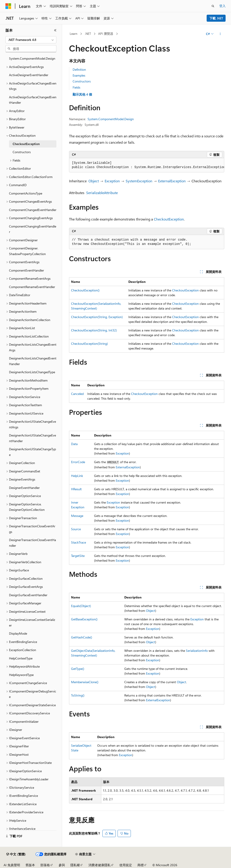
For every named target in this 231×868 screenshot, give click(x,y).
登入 (222, 6)
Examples (79, 75)
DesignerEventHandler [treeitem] (24, 488)
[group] (147, 165)
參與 (62, 865)
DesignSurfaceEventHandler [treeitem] (28, 595)
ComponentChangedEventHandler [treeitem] (33, 210)
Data (74, 444)
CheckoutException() (85, 290)
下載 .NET (216, 18)
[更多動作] (220, 34)
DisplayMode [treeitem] (18, 633)
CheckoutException (169, 219)
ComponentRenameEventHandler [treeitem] (32, 287)
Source (76, 529)
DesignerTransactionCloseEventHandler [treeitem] (32, 543)
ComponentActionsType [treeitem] (26, 193)
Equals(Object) (81, 606)
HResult (76, 489)
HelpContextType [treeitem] (21, 658)
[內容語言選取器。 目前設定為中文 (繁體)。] (16, 854)
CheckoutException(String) (89, 344)
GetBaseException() (84, 619)
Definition (79, 69)
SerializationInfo (197, 651)
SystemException (139, 181)
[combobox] (31, 40)
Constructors (82, 81)
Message (77, 516)
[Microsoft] (8, 6)
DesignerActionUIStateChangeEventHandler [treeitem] (32, 438)
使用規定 (126, 865)
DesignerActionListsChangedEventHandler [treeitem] (33, 361)
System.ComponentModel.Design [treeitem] (32, 58)
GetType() (78, 669)
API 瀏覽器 (106, 34)
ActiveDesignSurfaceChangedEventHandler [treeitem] (33, 100)
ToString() (78, 695)
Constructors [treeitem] (22, 152)
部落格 (45, 865)
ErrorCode (78, 462)
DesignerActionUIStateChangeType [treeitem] (32, 452)
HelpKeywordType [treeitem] (21, 675)
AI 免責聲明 (12, 865)
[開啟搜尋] (213, 6)
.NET (88, 34)
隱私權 (75, 865)
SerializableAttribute (102, 193)
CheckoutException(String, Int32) (94, 330)
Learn (74, 34)
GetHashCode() (82, 637)
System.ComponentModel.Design (111, 119)
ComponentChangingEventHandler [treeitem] (33, 229)
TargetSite (78, 556)
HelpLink (77, 476)
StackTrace (79, 542)
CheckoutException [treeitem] (26, 144)
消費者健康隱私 (99, 865)
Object (94, 181)
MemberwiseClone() (85, 682)
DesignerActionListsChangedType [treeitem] (32, 372)
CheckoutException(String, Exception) (97, 317)
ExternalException (172, 181)
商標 (141, 865)
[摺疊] (55, 30)
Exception (112, 181)
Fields (76, 87)
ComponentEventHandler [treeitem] (27, 270)
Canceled (77, 394)
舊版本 (30, 865)
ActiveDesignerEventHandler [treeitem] (29, 75)
